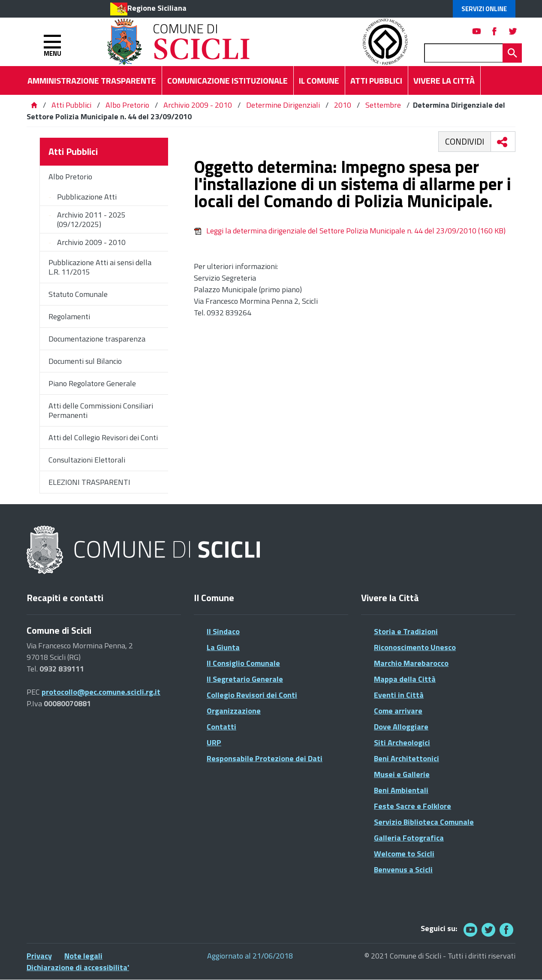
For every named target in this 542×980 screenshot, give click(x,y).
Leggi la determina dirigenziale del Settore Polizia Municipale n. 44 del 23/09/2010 (350, 231)
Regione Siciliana (157, 8)
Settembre (383, 105)
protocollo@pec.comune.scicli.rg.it (101, 692)
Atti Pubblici (71, 105)
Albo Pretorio (127, 105)
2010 (343, 105)
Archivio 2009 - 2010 (198, 105)
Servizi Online (484, 9)
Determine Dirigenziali (283, 105)
